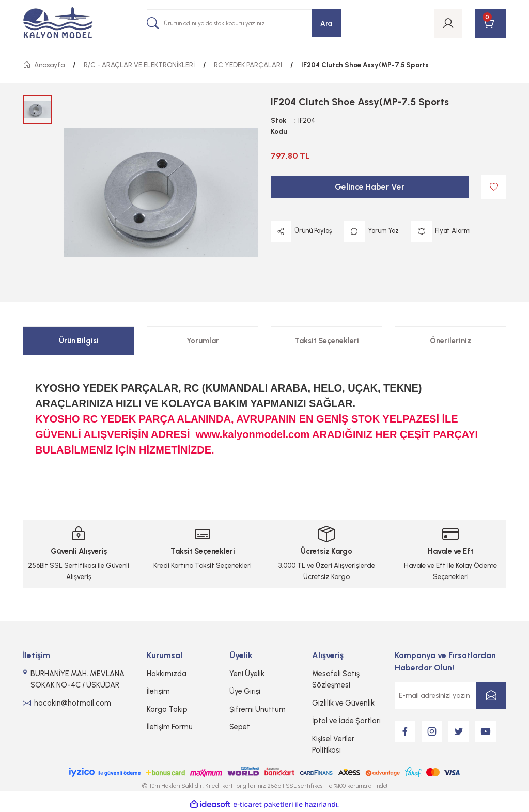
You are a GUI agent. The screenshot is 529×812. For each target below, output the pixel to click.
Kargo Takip (167, 709)
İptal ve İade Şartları (346, 721)
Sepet (240, 727)
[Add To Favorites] (494, 187)
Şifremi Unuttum (258, 709)
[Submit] (491, 695)
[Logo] (58, 24)
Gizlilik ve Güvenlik (343, 703)
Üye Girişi (245, 691)
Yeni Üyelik (247, 674)
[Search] (244, 23)
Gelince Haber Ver (370, 187)
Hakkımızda (167, 674)
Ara (326, 23)
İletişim (158, 691)
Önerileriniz (450, 341)
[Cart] (491, 23)
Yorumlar (203, 341)
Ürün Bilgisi (79, 341)
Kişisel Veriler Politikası (333, 744)
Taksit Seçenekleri (327, 341)
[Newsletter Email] (450, 695)
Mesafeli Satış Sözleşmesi (336, 679)
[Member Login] (448, 23)
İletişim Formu (170, 727)
